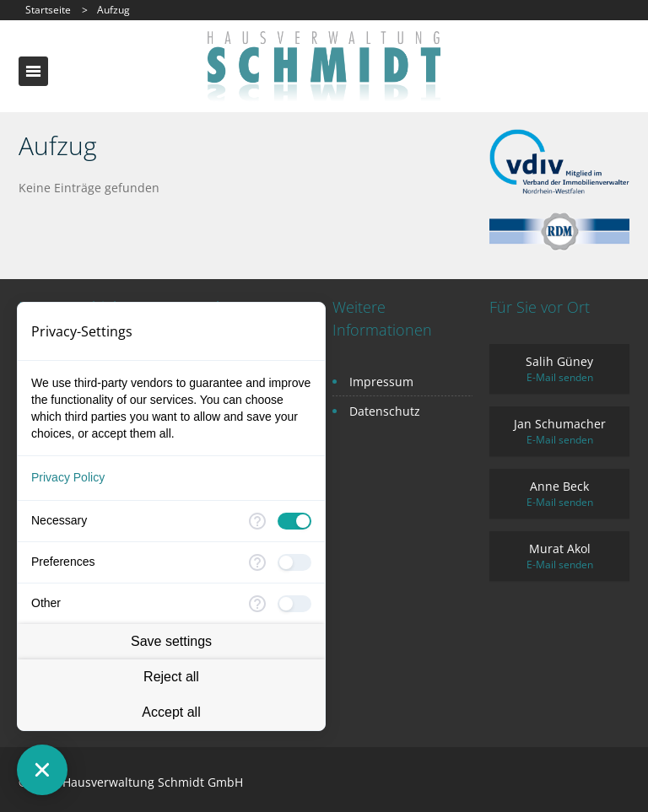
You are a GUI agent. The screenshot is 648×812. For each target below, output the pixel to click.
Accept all (171, 712)
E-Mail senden (560, 377)
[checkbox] (294, 521)
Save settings (171, 641)
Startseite (48, 10)
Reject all (171, 677)
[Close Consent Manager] (42, 770)
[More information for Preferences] (257, 562)
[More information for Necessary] (257, 521)
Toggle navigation (33, 71)
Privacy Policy (68, 477)
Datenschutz (385, 411)
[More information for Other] (257, 604)
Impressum (381, 382)
